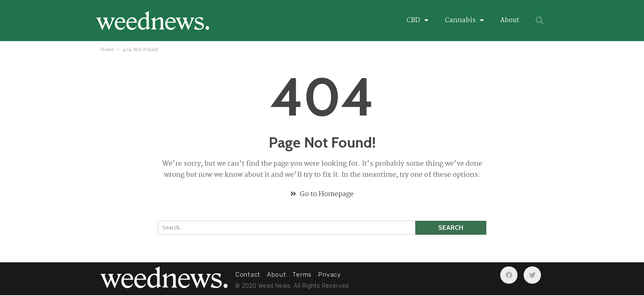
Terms (302, 275)
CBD (417, 21)
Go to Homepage (322, 194)
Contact (248, 275)
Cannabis (464, 21)
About (510, 20)
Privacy (330, 275)
